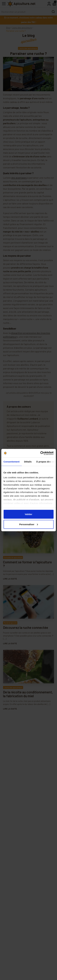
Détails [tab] (28, 462)
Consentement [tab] (11, 462)
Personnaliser (29, 524)
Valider (28, 514)
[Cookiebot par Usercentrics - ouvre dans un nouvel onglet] (41, 453)
